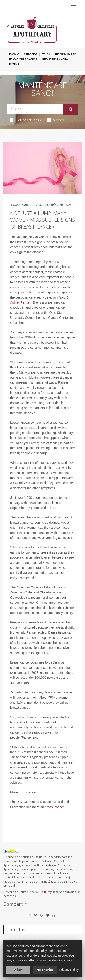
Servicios (31, 54)
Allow (18, 970)
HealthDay (45, 892)
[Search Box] (35, 109)
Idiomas (14, 54)
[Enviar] (71, 109)
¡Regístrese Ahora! (55, 59)
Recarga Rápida (66, 54)
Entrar (14, 64)
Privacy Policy (69, 970)
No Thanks (45, 970)
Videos (56, 120)
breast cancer (54, 807)
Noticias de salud (26, 120)
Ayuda (46, 54)
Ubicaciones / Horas (23, 59)
